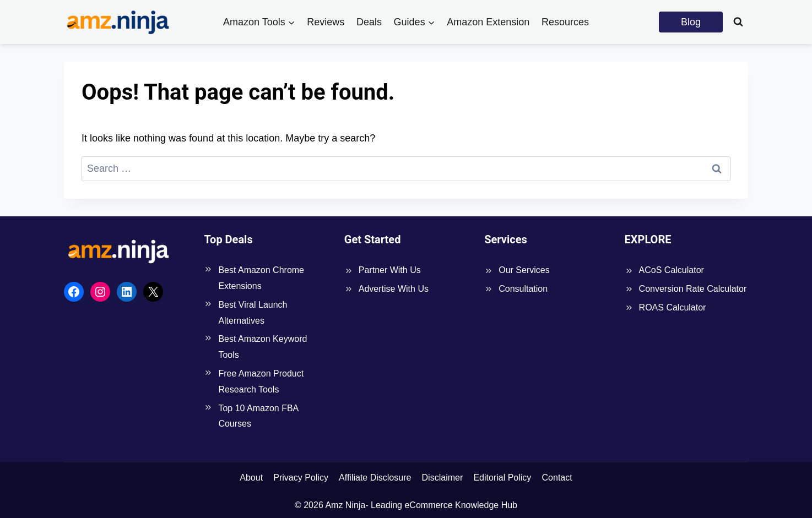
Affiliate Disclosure (375, 478)
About (251, 478)
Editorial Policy (502, 478)
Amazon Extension (488, 22)
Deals (369, 22)
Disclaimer (443, 478)
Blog (691, 22)
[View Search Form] (738, 22)
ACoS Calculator (672, 270)
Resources (565, 22)
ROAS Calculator (673, 307)
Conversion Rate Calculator (693, 289)
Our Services (524, 270)
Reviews (326, 22)
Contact (557, 478)
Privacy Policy (301, 478)
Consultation (523, 289)
